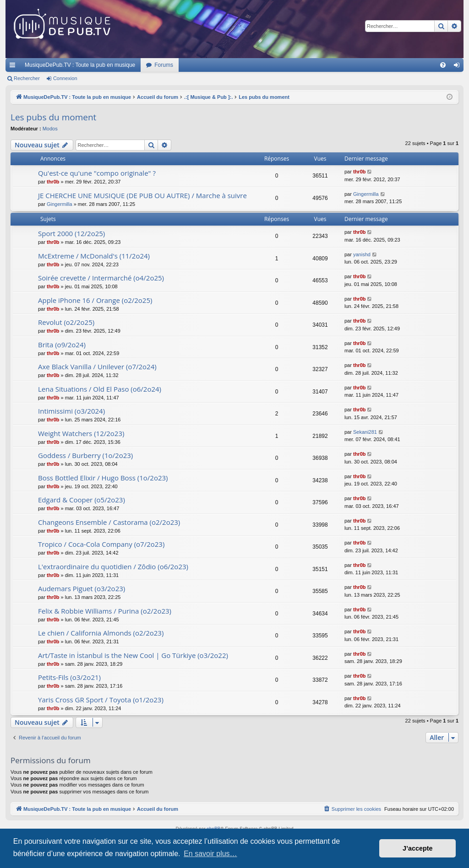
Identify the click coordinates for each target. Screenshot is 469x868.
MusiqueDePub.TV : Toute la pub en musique (80, 65)
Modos (50, 129)
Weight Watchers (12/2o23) (81, 433)
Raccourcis (14, 67)
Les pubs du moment (53, 117)
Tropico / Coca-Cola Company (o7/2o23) (101, 544)
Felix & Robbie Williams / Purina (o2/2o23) (105, 611)
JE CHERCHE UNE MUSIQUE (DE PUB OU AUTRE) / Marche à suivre (142, 195)
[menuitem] (443, 65)
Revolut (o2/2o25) (66, 322)
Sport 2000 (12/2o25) (71, 233)
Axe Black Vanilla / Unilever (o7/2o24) (97, 367)
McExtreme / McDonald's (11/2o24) (94, 256)
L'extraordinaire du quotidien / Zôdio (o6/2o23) (113, 566)
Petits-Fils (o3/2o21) (69, 677)
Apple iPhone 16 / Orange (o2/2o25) (95, 300)
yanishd (362, 254)
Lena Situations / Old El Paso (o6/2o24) (100, 389)
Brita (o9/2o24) (62, 345)
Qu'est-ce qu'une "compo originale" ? (97, 173)
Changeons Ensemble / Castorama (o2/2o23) (109, 522)
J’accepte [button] (418, 848)
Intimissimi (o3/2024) (71, 411)
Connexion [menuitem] (459, 67)
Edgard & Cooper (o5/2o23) (82, 500)
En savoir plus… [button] (210, 854)
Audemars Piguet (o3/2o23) (82, 588)
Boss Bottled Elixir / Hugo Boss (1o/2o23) (103, 478)
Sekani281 (365, 432)
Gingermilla (60, 204)
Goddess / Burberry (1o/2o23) (85, 455)
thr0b (53, 182)
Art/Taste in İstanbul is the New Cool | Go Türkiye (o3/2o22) (133, 655)
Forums (164, 65)
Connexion (65, 78)
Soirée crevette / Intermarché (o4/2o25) (101, 278)
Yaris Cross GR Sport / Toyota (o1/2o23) (101, 700)
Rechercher (27, 78)
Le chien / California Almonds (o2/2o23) (101, 633)
